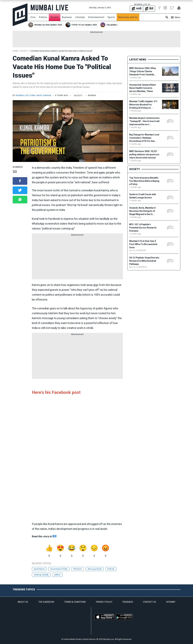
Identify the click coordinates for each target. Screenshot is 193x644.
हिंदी (54, 536)
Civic (33, 17)
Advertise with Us (128, 17)
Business (67, 17)
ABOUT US (23, 602)
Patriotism (78, 569)
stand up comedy (41, 575)
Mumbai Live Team (25, 95)
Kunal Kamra (39, 569)
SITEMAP (171, 602)
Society (55, 17)
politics (57, 575)
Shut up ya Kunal (95, 569)
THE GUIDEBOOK (46, 602)
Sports (111, 17)
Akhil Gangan (44, 95)
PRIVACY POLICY (104, 602)
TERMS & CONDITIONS (75, 602)
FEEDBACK (128, 602)
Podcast (111, 569)
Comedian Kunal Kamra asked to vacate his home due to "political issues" (62, 51)
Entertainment (96, 17)
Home (15, 51)
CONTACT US (149, 602)
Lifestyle (80, 17)
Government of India (59, 569)
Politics (43, 17)
